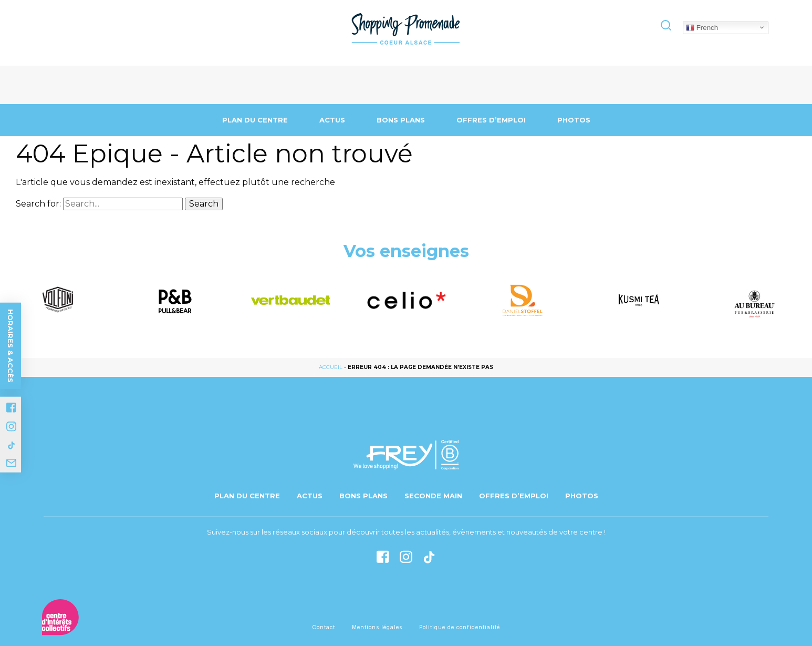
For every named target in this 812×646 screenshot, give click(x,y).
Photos (574, 120)
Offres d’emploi (491, 120)
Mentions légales (377, 627)
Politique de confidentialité (460, 627)
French (702, 27)
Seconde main (433, 496)
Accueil (331, 367)
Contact (324, 627)
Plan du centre (255, 120)
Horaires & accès (11, 346)
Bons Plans (401, 120)
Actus (332, 120)
